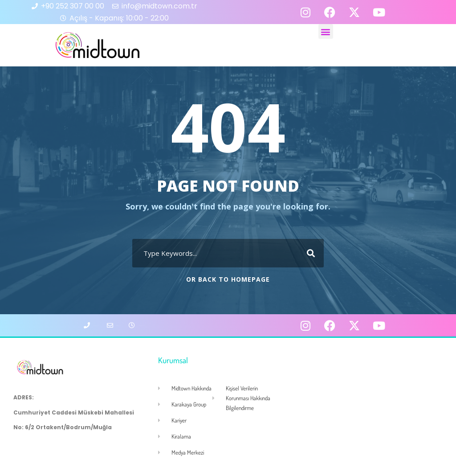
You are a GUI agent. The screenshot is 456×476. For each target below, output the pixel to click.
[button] (326, 31)
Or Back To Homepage (228, 279)
